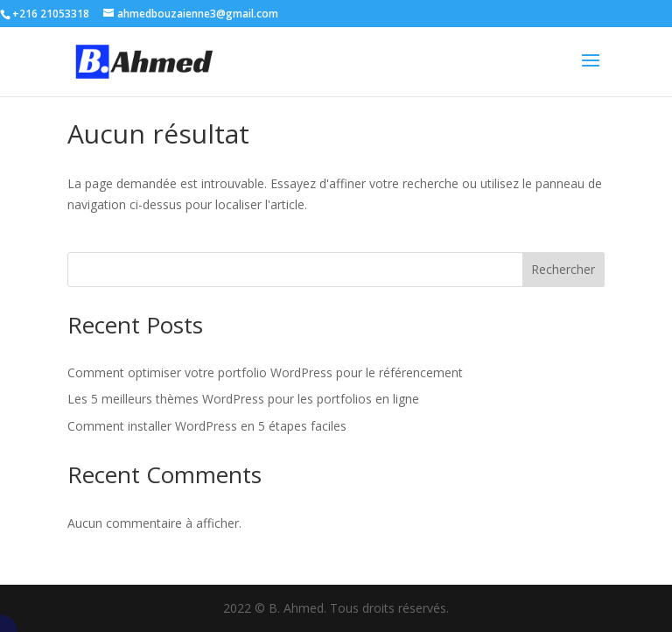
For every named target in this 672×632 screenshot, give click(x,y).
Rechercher (563, 269)
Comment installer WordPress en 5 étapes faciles (207, 426)
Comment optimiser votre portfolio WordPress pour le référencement (265, 372)
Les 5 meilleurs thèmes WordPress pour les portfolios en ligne (243, 399)
